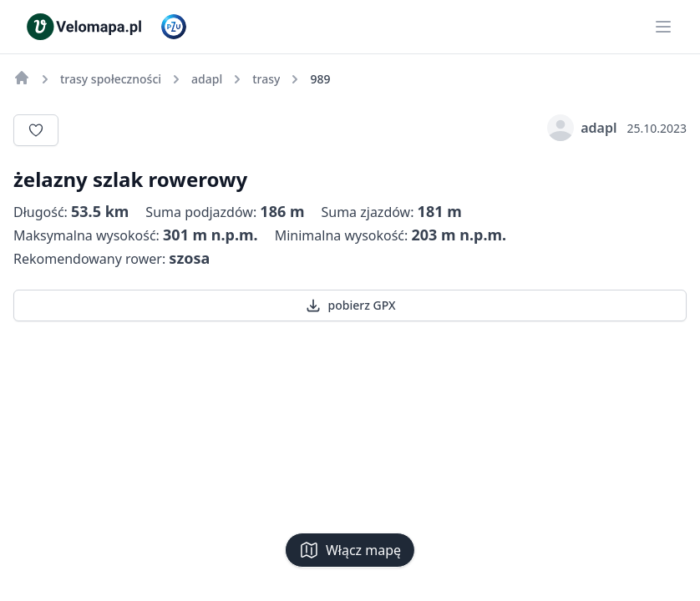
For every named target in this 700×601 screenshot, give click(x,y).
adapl (582, 128)
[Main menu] (663, 27)
